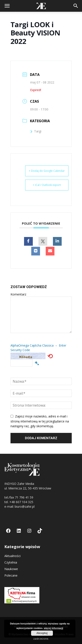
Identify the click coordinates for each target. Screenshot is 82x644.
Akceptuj (42, 633)
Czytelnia (11, 562)
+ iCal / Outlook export (47, 185)
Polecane (11, 575)
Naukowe (11, 569)
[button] (7, 6)
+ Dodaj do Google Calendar (47, 171)
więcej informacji (53, 628)
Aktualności (12, 556)
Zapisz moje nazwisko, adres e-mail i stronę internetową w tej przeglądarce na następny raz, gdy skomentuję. (40, 421)
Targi (36, 131)
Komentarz (18, 294)
